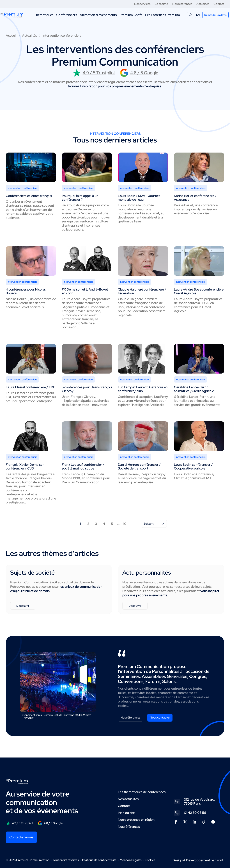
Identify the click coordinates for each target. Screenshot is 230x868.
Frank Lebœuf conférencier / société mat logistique (83, 466)
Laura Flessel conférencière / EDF (30, 387)
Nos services (142, 4)
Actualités (203, 4)
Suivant (154, 524)
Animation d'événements (98, 15)
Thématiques (44, 15)
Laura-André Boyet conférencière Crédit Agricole (199, 291)
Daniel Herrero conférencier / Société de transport (139, 466)
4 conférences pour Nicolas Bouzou (26, 291)
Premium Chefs (131, 15)
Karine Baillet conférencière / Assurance (195, 198)
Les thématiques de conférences (142, 792)
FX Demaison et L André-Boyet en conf (85, 291)
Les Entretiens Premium (162, 15)
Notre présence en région (136, 820)
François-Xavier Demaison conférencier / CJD (25, 466)
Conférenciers (67, 15)
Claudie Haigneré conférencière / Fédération (142, 291)
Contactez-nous (21, 837)
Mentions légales (131, 860)
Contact (219, 4)
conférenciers (35, 82)
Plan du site (126, 813)
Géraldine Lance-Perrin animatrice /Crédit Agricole (194, 389)
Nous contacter (160, 718)
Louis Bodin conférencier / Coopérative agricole (193, 466)
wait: (221, 860)
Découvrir (23, 606)
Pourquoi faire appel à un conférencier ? (80, 198)
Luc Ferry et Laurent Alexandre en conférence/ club (143, 389)
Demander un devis (215, 15)
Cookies (150, 860)
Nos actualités (128, 799)
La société (161, 4)
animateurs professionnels (68, 82)
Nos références (182, 4)
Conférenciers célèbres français (29, 196)
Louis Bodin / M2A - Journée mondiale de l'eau (139, 198)
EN (198, 15)
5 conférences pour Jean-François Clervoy (87, 389)
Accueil (11, 35)
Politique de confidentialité (99, 860)
